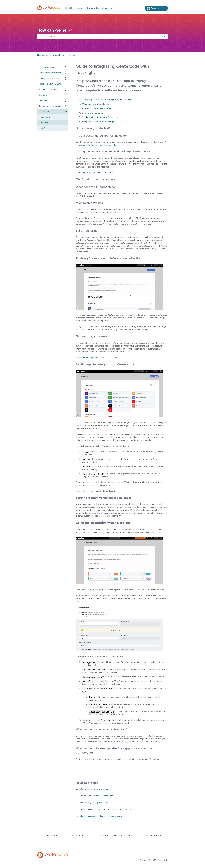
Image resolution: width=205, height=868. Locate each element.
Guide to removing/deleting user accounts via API (96, 803)
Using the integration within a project (99, 122)
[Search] (165, 37)
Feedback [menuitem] (43, 100)
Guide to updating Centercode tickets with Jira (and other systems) (104, 809)
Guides (72, 55)
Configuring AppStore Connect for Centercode (97, 173)
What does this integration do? (96, 104)
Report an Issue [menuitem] (153, 836)
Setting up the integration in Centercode (100, 117)
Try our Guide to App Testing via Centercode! (96, 145)
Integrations (58, 55)
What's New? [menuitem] (51, 836)
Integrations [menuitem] (44, 112)
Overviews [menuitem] (46, 117)
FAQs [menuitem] (44, 128)
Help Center (43, 55)
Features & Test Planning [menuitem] (50, 84)
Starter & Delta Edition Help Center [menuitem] (116, 836)
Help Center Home (74, 8)
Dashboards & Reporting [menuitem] (50, 106)
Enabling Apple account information (98, 108)
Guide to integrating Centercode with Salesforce (96, 796)
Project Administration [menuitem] (49, 78)
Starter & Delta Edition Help (99, 8)
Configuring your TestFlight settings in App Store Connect (108, 100)
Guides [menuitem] (45, 123)
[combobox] (100, 37)
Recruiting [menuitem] (43, 95)
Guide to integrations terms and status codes (95, 789)
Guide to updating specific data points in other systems (99, 816)
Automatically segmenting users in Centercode (97, 358)
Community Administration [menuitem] (50, 73)
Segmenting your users (93, 113)
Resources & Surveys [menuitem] (48, 90)
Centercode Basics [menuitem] (47, 67)
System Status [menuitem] (78, 836)
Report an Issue (156, 8)
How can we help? (55, 30)
